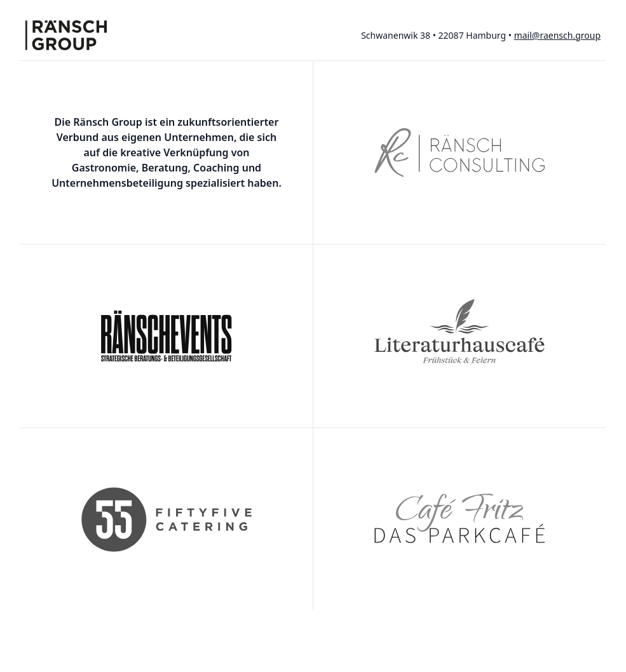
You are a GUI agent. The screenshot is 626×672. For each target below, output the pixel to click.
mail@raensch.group (557, 35)
